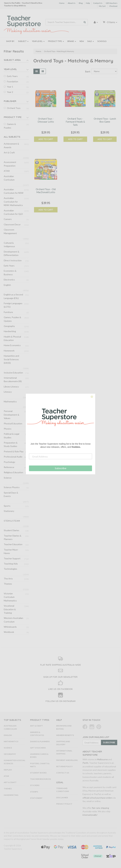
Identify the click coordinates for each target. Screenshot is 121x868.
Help (88, 3)
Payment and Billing (67, 760)
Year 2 (10, 92)
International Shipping (64, 752)
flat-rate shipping (100, 808)
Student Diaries (12, 530)
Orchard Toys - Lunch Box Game (105, 120)
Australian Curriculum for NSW (14, 191)
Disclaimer (62, 798)
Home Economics (12, 345)
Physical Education (13, 423)
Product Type (56, 41)
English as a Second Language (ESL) (13, 296)
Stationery (9, 511)
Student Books (38, 773)
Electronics (9, 280)
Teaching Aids (11, 564)
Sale (91, 41)
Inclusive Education (13, 373)
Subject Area (12, 60)
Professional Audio (13, 457)
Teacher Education (13, 544)
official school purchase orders (98, 798)
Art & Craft (9, 152)
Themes (8, 584)
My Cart (102, 6)
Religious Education (13, 472)
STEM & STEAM (12, 521)
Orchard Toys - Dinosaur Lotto (46, 120)
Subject (23, 41)
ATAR (7, 171)
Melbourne (102, 759)
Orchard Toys (14, 108)
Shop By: (10, 41)
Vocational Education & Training (10, 609)
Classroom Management (10, 231)
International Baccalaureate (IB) (13, 379)
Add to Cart (46, 139)
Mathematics (10, 401)
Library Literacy (11, 387)
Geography (9, 326)
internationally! (90, 815)
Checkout (113, 6)
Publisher (10, 101)
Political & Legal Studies (12, 436)
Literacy (8, 392)
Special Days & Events (11, 494)
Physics (8, 429)
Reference (9, 467)
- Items (110, 22)
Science (8, 478)
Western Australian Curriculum (13, 620)
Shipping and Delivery (63, 743)
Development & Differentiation (12, 253)
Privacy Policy (64, 804)
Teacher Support (12, 558)
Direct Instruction (13, 260)
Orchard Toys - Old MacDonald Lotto (46, 191)
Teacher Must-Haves (11, 551)
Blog (81, 3)
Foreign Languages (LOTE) (13, 305)
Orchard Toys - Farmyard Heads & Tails (75, 122)
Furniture (8, 312)
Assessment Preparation (10, 164)
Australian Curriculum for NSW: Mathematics (13, 202)
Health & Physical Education (12, 338)
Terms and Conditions (63, 790)
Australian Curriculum (9, 178)
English (7, 285)
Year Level (38, 41)
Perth (85, 763)
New (82, 41)
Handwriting (10, 331)
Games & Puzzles (10, 126)
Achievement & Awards (11, 145)
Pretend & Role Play (14, 451)
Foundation (13, 81)
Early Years (12, 76)
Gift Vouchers (112, 3)
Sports (7, 506)
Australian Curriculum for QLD (13, 212)
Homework (9, 351)
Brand (72, 41)
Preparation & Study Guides (11, 444)
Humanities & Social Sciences (14, 762)
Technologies (10, 569)
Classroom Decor (12, 224)
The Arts (8, 579)
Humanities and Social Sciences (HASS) (11, 359)
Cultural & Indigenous (9, 245)
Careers (8, 219)
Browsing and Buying (64, 727)
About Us (72, 3)
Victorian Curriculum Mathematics (10, 597)
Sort (87, 71)
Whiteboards (10, 627)
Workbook (9, 632)
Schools (102, 41)
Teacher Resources (40, 779)
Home (62, 3)
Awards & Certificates (37, 734)
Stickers (35, 785)
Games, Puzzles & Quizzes (12, 319)
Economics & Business (10, 272)
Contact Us (98, 3)
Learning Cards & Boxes (39, 756)
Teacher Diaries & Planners (13, 537)
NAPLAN (8, 770)
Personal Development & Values (12, 415)
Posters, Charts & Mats (40, 765)
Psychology (9, 462)
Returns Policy (64, 766)
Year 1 (10, 87)
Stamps (34, 792)
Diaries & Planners (40, 741)
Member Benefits (65, 735)
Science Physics (12, 487)
